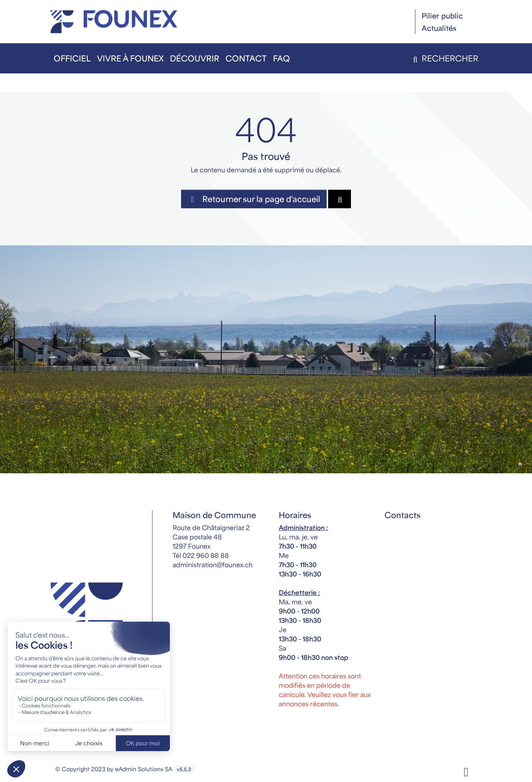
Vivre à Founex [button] (130, 58)
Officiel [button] (72, 58)
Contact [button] (246, 58)
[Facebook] (466, 771)
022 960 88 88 (206, 555)
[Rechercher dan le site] (340, 199)
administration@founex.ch (213, 564)
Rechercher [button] (444, 58)
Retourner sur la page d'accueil (254, 199)
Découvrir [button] (195, 58)
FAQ (281, 58)
